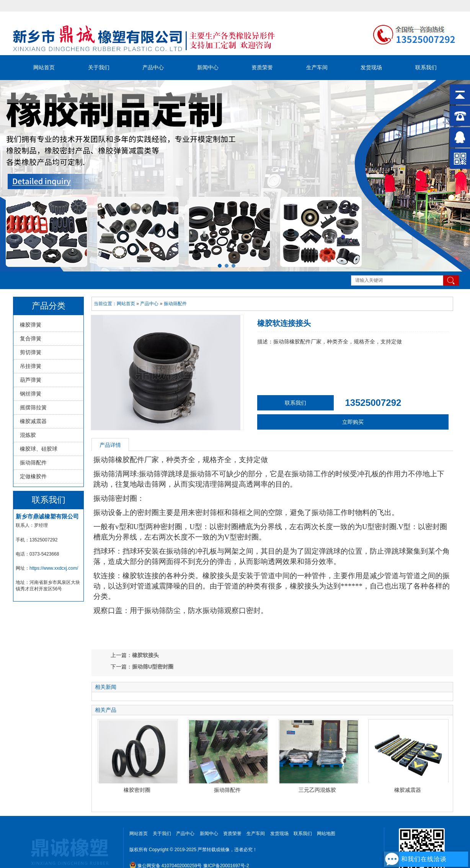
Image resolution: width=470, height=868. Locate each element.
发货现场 (371, 67)
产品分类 (49, 306)
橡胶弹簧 (31, 325)
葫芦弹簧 (31, 380)
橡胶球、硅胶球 (39, 449)
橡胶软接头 (145, 655)
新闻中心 (208, 67)
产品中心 (153, 67)
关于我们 (99, 67)
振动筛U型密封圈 (153, 667)
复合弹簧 (31, 338)
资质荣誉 (262, 67)
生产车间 (317, 67)
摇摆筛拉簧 (33, 407)
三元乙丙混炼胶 (317, 790)
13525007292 (373, 403)
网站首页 (44, 67)
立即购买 (353, 422)
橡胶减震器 (33, 421)
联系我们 (426, 67)
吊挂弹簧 (31, 366)
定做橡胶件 (33, 476)
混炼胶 (28, 435)
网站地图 (326, 834)
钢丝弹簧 (31, 394)
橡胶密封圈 (137, 790)
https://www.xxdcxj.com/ (54, 568)
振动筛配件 (33, 463)
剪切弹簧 (31, 352)
